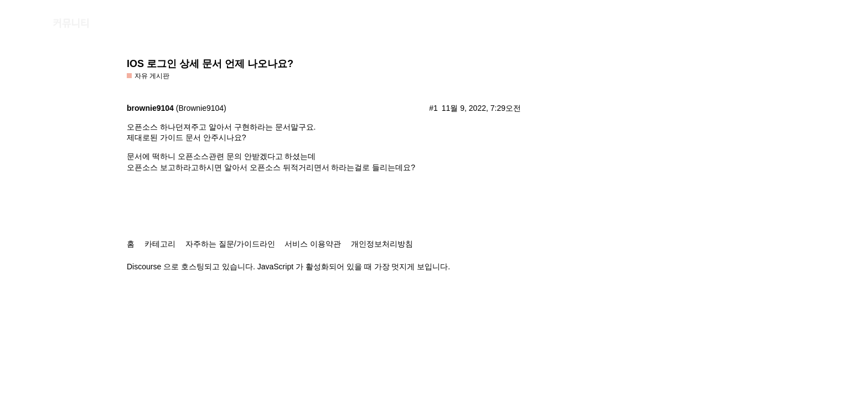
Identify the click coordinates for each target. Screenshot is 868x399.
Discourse (144, 267)
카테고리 (160, 244)
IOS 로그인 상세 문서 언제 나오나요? (210, 64)
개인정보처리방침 (382, 244)
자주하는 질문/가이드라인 (230, 244)
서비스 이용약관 (313, 244)
